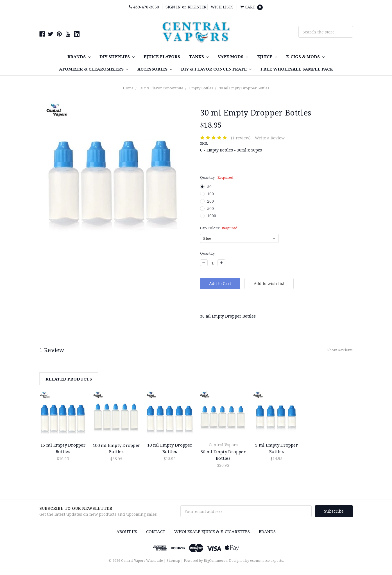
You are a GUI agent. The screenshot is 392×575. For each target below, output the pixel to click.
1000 (212, 216)
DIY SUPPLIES (117, 56)
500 (210, 208)
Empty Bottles (201, 88)
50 (209, 186)
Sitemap (173, 561)
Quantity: (217, 177)
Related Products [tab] (69, 379)
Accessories (155, 69)
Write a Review (270, 138)
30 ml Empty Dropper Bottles (244, 88)
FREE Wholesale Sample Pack (297, 69)
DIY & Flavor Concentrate (216, 69)
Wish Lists (222, 7)
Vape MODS (233, 56)
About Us (127, 531)
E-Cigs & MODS (305, 56)
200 (210, 201)
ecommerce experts (267, 561)
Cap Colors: (219, 228)
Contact (156, 531)
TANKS (199, 56)
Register (197, 7)
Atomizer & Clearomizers (94, 69)
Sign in (173, 7)
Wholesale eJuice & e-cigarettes (212, 531)
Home (128, 88)
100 (210, 194)
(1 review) (241, 138)
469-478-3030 (144, 7)
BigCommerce (216, 561)
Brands (79, 56)
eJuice (267, 56)
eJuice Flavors (162, 56)
